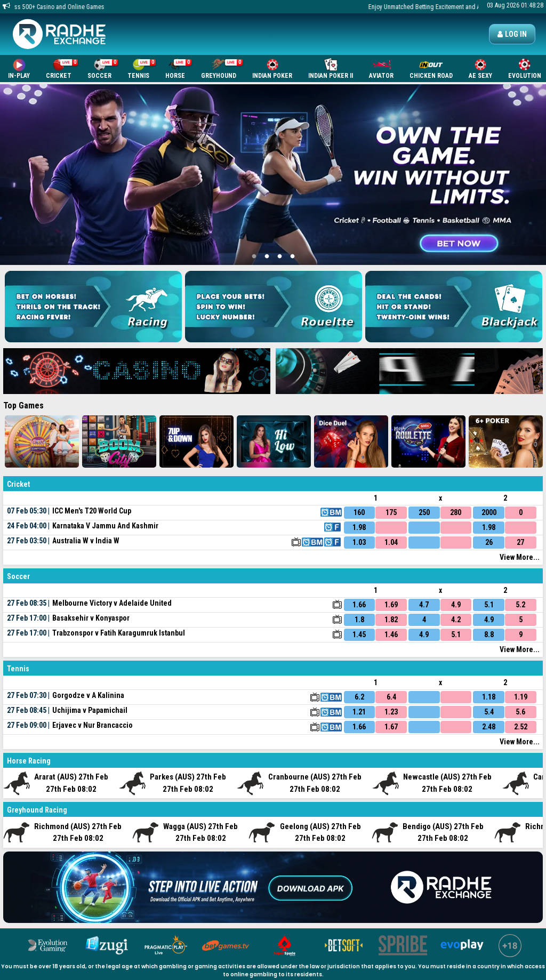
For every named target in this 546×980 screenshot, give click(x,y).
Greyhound (222, 69)
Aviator (381, 69)
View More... (520, 557)
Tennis (142, 69)
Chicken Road (431, 69)
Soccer (103, 69)
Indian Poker (272, 69)
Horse (178, 69)
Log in (512, 34)
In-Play (19, 69)
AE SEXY (480, 69)
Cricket (62, 69)
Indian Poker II (331, 69)
